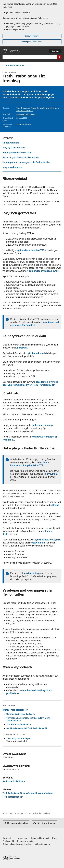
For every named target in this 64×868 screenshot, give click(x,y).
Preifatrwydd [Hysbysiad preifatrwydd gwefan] (8, 841)
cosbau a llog (31, 573)
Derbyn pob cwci (32, 36)
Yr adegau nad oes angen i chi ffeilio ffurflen (26, 162)
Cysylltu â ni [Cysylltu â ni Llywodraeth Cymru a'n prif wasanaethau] (8, 838)
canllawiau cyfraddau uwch (44, 271)
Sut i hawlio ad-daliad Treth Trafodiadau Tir (27, 728)
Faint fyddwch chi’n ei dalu (17, 153)
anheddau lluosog (42, 425)
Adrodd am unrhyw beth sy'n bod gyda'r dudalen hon (26, 813)
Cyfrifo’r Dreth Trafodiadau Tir (21, 714)
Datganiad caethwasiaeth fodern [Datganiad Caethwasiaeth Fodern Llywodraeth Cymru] (17, 844)
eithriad (55, 505)
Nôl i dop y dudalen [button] (46, 823)
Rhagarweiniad (11, 143)
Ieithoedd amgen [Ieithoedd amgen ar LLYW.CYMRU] (42, 844)
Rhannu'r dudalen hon (18, 823)
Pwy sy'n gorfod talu (14, 148)
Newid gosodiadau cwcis (32, 42)
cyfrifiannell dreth (36, 353)
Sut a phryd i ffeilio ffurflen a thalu (21, 157)
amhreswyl (21, 348)
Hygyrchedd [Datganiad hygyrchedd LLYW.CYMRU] (22, 838)
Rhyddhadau (11, 393)
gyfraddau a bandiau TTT (31, 250)
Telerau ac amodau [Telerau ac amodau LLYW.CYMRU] (25, 841)
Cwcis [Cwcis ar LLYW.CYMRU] (55, 838)
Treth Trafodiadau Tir (14, 66)
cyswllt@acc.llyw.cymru (48, 540)
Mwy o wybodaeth (12, 167)
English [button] (55, 51)
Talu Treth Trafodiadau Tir (19, 724)
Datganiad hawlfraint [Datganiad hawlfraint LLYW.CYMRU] (40, 838)
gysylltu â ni (39, 543)
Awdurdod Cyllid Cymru (26, 114)
